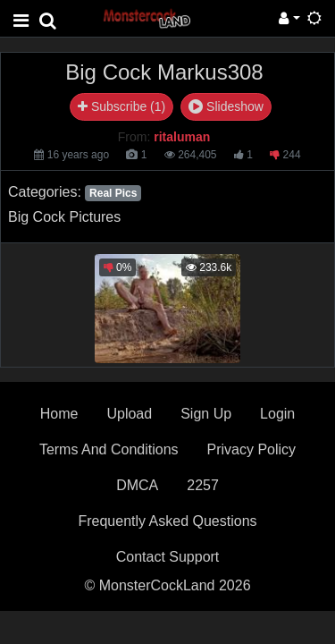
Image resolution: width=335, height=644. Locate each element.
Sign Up (206, 414)
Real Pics (113, 193)
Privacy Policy (252, 449)
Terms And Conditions (109, 449)
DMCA (137, 485)
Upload (129, 414)
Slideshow (226, 106)
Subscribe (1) (121, 106)
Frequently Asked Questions (167, 521)
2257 (203, 485)
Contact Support (168, 557)
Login (277, 414)
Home (59, 414)
